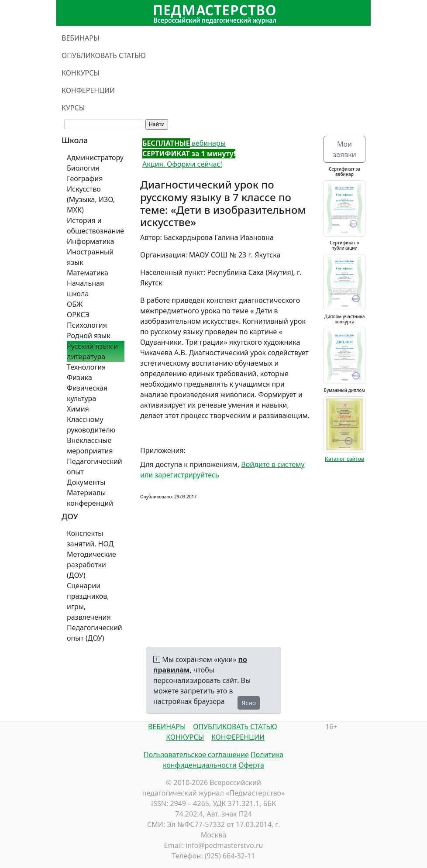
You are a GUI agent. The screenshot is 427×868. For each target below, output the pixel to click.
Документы (86, 482)
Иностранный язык (90, 257)
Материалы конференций (90, 498)
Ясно (249, 703)
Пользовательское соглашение (196, 755)
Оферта (251, 765)
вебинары (184, 143)
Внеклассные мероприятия (90, 446)
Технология (86, 367)
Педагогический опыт (95, 467)
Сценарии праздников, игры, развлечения (89, 601)
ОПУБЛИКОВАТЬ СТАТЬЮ (104, 55)
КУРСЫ (73, 108)
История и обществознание (95, 226)
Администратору (95, 158)
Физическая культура (87, 393)
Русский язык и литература (92, 351)
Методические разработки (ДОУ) (91, 565)
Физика (79, 377)
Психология (87, 325)
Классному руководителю (91, 425)
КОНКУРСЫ (81, 73)
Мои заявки (344, 149)
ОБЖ (75, 304)
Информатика (90, 241)
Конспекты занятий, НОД (90, 539)
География (85, 178)
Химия (78, 409)
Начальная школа (85, 288)
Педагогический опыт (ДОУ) (95, 633)
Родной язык (89, 336)
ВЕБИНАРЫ (81, 38)
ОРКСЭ (78, 315)
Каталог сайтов (344, 459)
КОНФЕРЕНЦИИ (88, 90)
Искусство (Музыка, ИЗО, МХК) (91, 199)
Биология (83, 168)
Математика (88, 273)
